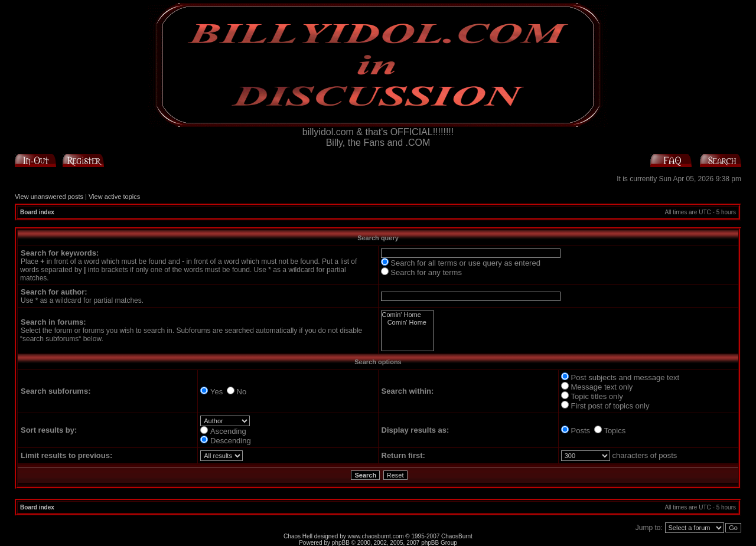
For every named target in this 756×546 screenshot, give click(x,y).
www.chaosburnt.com (376, 536)
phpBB (341, 543)
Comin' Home (408, 315)
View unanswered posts (49, 197)
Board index (37, 212)
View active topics (114, 197)
